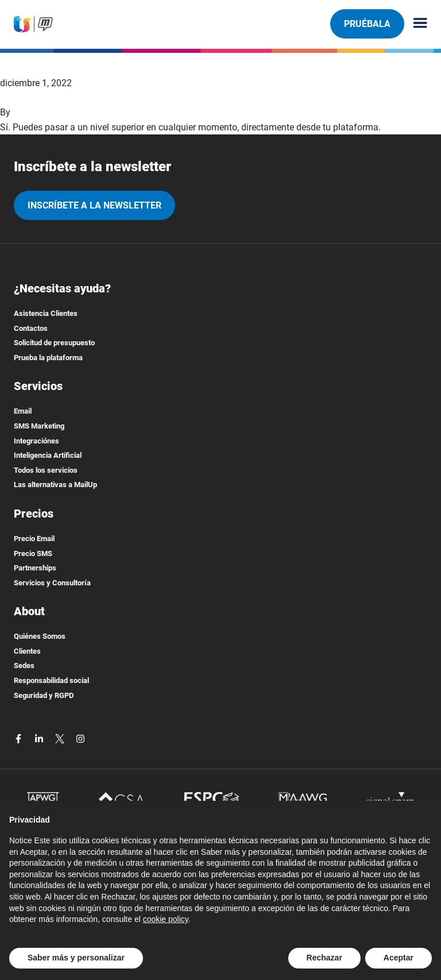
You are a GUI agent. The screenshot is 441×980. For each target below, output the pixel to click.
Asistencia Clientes (46, 313)
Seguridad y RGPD (44, 695)
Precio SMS (33, 553)
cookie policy (166, 919)
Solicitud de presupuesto (54, 343)
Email (23, 411)
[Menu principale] (416, 24)
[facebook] (20, 738)
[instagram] (80, 738)
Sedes (24, 665)
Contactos (31, 328)
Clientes (27, 651)
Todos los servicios (46, 470)
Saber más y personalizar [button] (76, 958)
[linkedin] (40, 738)
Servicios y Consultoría (52, 583)
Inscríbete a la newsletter (94, 205)
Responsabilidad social (51, 680)
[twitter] (61, 738)
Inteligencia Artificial (48, 455)
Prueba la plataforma (48, 358)
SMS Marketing (39, 426)
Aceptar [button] (399, 958)
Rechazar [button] (324, 958)
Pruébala (367, 24)
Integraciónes (36, 441)
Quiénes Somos (40, 636)
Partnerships (35, 568)
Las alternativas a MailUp (55, 485)
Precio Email (34, 539)
